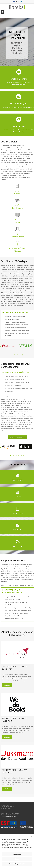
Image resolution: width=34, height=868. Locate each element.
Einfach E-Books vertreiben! (18, 437)
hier (31, 585)
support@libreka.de (10, 816)
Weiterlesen (7, 685)
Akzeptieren (17, 854)
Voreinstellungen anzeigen (17, 864)
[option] (9, 347)
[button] (31, 836)
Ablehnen (17, 859)
